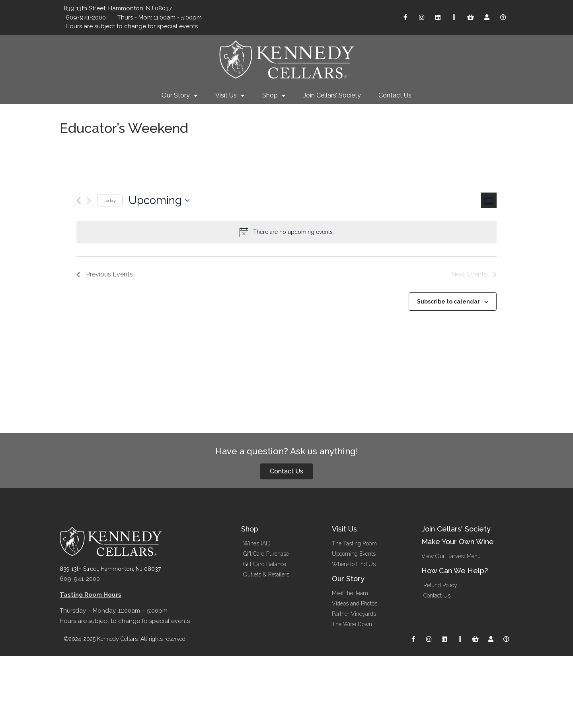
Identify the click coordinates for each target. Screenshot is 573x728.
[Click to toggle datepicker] (159, 200)
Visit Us (230, 95)
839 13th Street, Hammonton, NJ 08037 (110, 569)
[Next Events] (89, 201)
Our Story (180, 95)
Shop (274, 95)
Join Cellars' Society (456, 529)
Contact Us (395, 95)
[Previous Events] (79, 201)
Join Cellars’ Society (332, 95)
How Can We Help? (455, 571)
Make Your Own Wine (458, 542)
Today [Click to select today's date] (110, 200)
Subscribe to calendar (448, 302)
